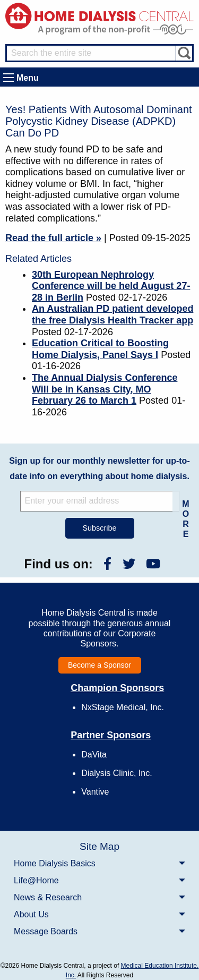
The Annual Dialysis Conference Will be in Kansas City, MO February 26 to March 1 (105, 389)
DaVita (94, 755)
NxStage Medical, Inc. (123, 707)
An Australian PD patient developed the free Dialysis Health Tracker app (113, 314)
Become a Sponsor (99, 665)
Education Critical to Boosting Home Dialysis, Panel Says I (100, 349)
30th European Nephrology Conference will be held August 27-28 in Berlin (111, 286)
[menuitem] (99, 863)
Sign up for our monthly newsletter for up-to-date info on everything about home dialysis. (99, 468)
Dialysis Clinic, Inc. (116, 773)
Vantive (95, 792)
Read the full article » (53, 238)
